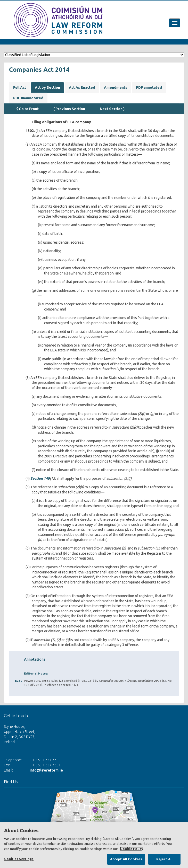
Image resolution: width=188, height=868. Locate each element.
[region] (94, 845)
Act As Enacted (82, 87)
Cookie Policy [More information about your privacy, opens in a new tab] (132, 849)
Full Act (20, 87)
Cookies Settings (19, 859)
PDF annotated (149, 87)
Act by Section (47, 87)
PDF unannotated (28, 98)
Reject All (164, 859)
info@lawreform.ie (46, 770)
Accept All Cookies (126, 859)
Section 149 (40, 479)
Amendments (116, 87)
